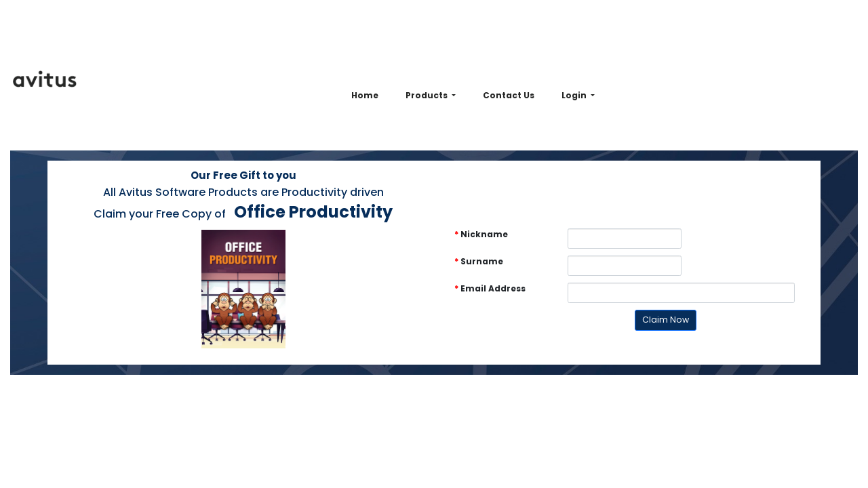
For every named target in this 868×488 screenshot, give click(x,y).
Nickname (481, 234)
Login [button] (575, 95)
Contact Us (509, 95)
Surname (479, 261)
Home (365, 95)
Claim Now (666, 320)
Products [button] (428, 95)
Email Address (490, 288)
